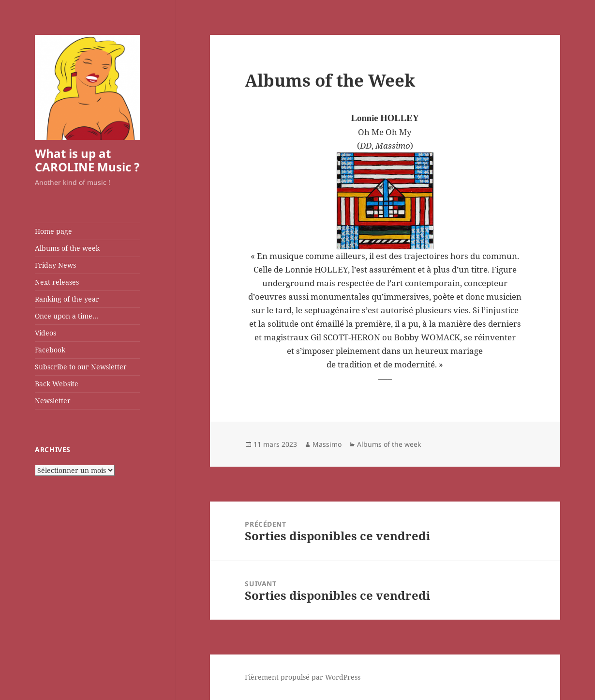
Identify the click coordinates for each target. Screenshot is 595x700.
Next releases (57, 282)
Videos (45, 333)
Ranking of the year (67, 299)
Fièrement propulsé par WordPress (303, 677)
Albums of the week (67, 248)
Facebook (50, 350)
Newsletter (53, 401)
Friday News (55, 265)
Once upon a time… (67, 316)
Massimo (327, 444)
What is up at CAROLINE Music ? (87, 160)
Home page (53, 231)
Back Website (57, 384)
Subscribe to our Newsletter (81, 367)
